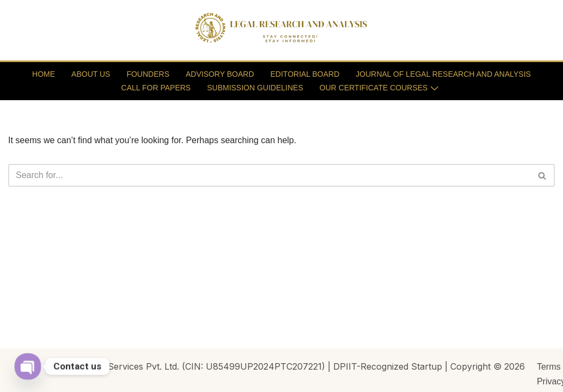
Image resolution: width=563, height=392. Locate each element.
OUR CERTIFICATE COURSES (379, 88)
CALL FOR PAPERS (156, 88)
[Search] (269, 175)
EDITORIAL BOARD (305, 74)
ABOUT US (91, 74)
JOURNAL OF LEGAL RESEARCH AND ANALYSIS (443, 74)
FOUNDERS (148, 74)
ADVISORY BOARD (220, 74)
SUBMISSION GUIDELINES (255, 88)
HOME (44, 74)
